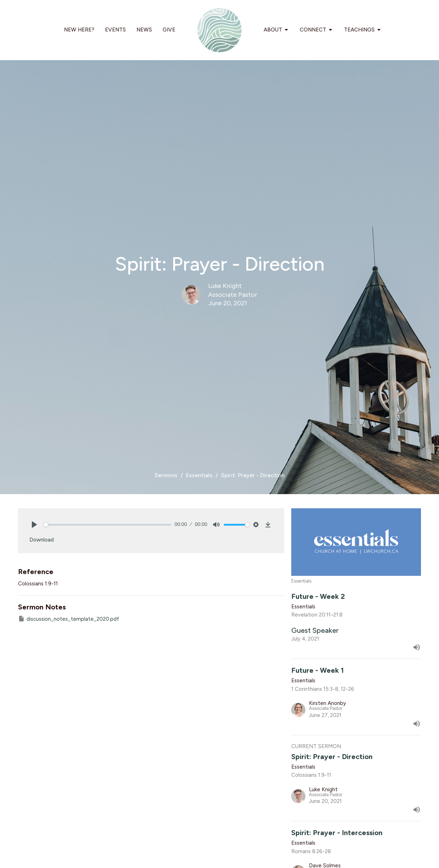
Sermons (166, 475)
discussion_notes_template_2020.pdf (69, 619)
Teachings (363, 30)
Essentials (199, 475)
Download (42, 540)
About (276, 30)
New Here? (79, 30)
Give (169, 30)
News (144, 30)
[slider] (107, 525)
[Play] (34, 525)
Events (115, 30)
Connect (317, 30)
